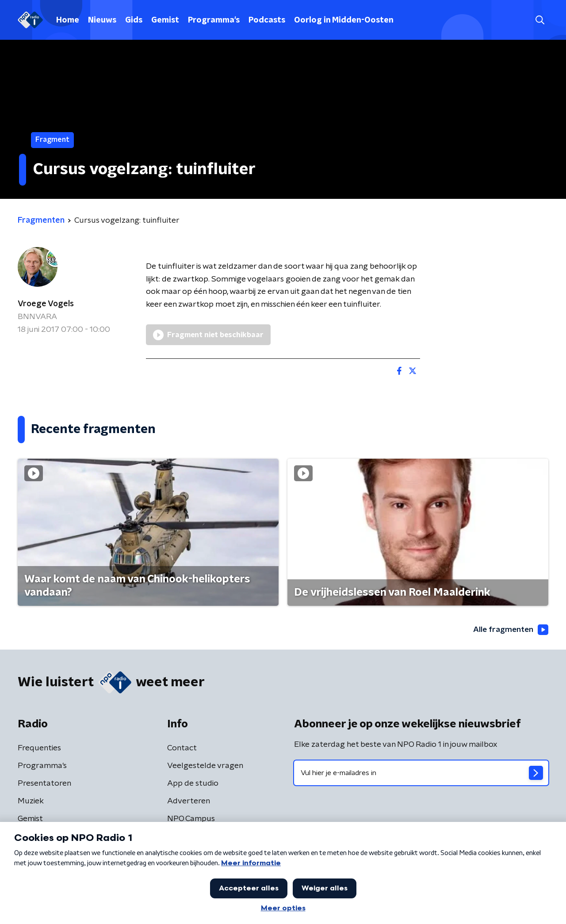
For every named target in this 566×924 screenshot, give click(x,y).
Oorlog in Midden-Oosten (344, 20)
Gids (134, 20)
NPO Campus (191, 819)
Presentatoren (44, 783)
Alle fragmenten (510, 630)
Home (68, 20)
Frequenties (39, 748)
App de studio (193, 783)
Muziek (31, 801)
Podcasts (267, 20)
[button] (540, 20)
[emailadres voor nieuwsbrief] (421, 773)
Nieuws (102, 20)
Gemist (165, 20)
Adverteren (189, 801)
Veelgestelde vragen (205, 766)
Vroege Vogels (46, 304)
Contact (182, 748)
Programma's (214, 20)
